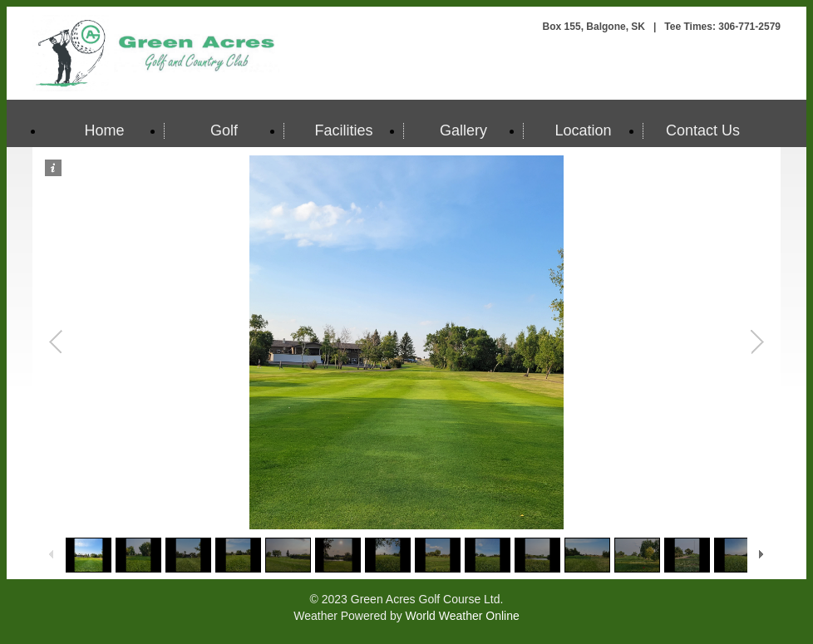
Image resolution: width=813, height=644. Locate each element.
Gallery (463, 130)
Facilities (343, 130)
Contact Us (703, 130)
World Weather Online (463, 616)
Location (583, 130)
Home (104, 130)
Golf (224, 130)
